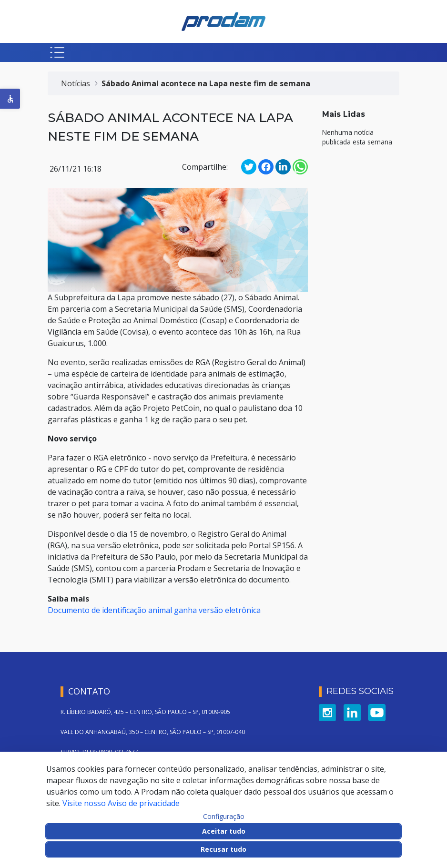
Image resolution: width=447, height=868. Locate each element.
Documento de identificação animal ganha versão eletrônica (154, 610)
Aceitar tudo (224, 831)
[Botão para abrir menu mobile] (57, 52)
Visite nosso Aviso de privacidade (121, 803)
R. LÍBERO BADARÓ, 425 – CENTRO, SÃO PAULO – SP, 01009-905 (145, 712)
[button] (10, 99)
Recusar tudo (223, 849)
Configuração (224, 817)
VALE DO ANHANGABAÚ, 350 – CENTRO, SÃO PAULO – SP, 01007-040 (153, 732)
